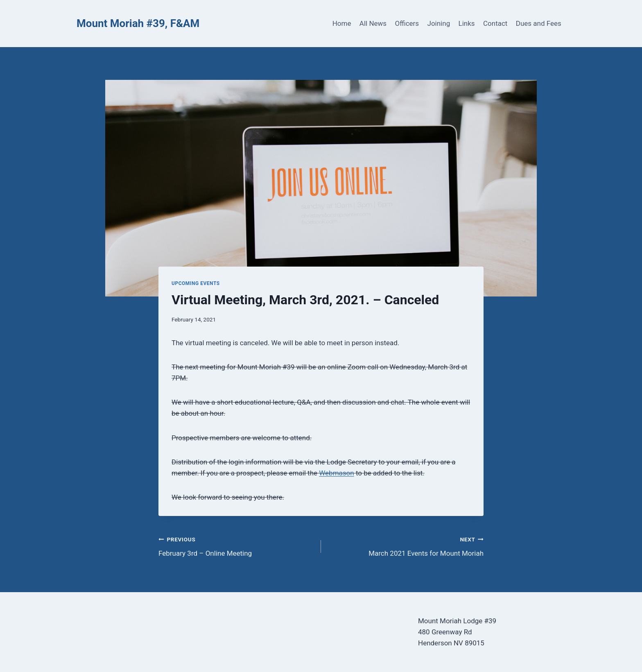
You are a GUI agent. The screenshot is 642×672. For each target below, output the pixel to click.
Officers (407, 23)
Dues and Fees (539, 23)
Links (467, 23)
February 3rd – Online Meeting (236, 546)
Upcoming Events (196, 283)
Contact (495, 23)
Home (342, 23)
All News (373, 23)
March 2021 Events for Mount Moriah (406, 546)
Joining (439, 23)
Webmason (336, 473)
